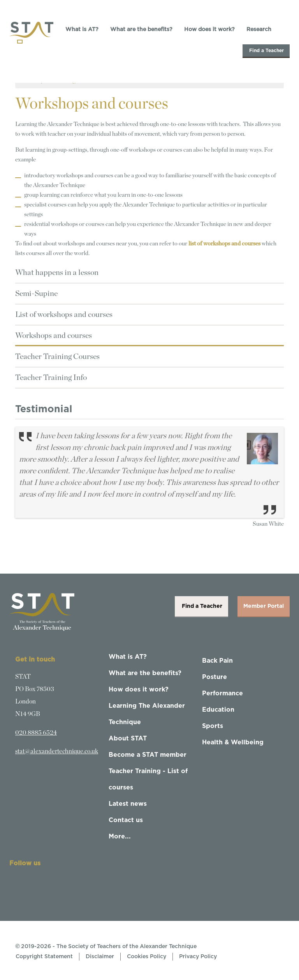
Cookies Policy (147, 957)
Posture (215, 677)
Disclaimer (100, 957)
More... (120, 836)
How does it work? (209, 30)
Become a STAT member (148, 755)
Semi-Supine (36, 294)
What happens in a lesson (57, 273)
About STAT (128, 738)
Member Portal (264, 606)
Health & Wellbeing (233, 742)
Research (259, 30)
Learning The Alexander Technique (147, 714)
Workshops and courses (54, 336)
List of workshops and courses (64, 315)
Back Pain (217, 661)
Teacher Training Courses (57, 357)
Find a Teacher (266, 51)
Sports (213, 726)
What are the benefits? (141, 30)
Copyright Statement (44, 957)
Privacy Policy (198, 957)
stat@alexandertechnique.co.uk (57, 751)
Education (218, 710)
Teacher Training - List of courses (148, 779)
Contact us (126, 820)
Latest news (128, 804)
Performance (222, 693)
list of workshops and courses (224, 244)
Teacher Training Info (51, 378)
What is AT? (82, 30)
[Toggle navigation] (20, 42)
